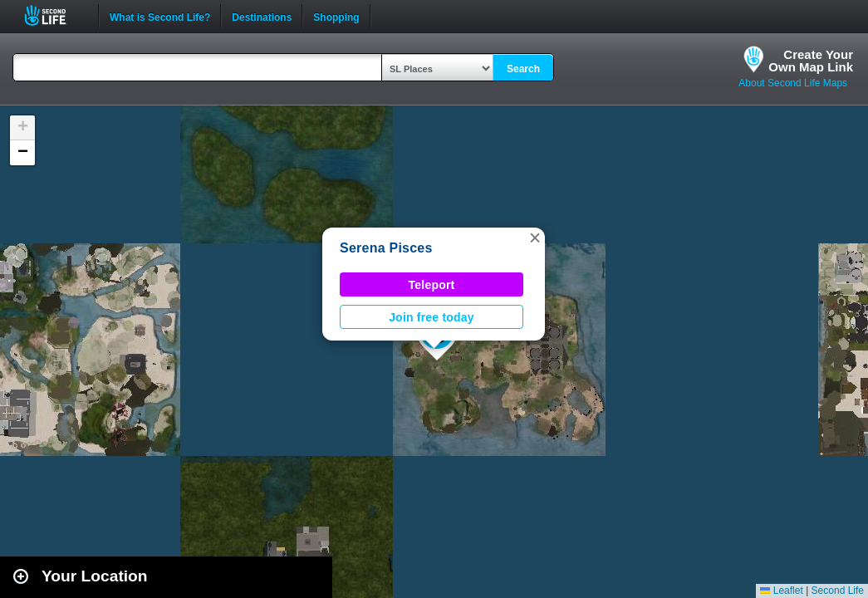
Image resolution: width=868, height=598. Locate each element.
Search (523, 69)
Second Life (54, 15)
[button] (535, 238)
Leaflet (781, 591)
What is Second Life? (160, 16)
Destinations (262, 16)
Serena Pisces (386, 248)
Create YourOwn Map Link (811, 61)
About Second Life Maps (793, 83)
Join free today (432, 317)
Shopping (336, 16)
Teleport (432, 285)
